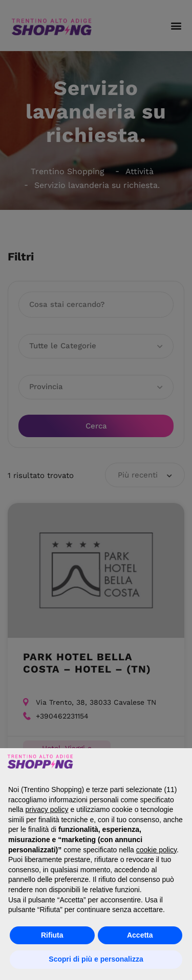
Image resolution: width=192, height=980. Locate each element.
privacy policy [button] (47, 809)
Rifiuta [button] (52, 935)
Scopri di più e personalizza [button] (96, 959)
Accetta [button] (140, 935)
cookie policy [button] (156, 850)
